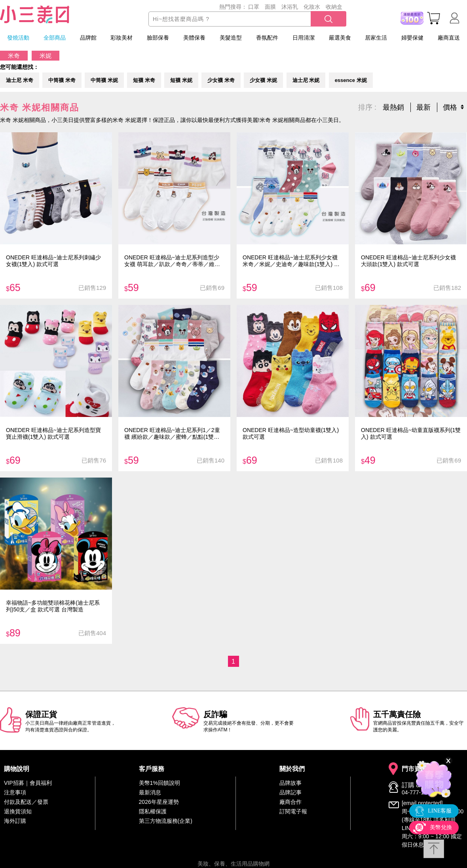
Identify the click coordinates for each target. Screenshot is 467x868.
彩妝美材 (121, 38)
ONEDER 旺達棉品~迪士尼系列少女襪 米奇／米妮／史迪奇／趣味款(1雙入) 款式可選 (291, 258)
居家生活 (376, 38)
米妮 (46, 56)
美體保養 (194, 38)
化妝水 (312, 7)
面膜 (270, 7)
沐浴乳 (290, 7)
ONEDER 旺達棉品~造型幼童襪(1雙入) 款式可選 (291, 431)
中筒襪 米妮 (104, 79)
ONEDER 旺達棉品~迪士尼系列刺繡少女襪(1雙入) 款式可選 (53, 258)
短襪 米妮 (181, 79)
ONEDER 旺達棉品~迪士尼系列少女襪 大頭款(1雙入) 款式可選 (408, 258)
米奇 (14, 56)
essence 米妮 (351, 79)
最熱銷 (393, 105)
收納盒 (334, 7)
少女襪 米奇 (221, 79)
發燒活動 (18, 38)
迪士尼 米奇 (20, 79)
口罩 (254, 7)
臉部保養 (158, 38)
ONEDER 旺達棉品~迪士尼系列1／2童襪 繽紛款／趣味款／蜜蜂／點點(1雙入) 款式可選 (173, 431)
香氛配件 (267, 38)
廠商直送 (449, 38)
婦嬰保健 (412, 38)
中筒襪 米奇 (62, 79)
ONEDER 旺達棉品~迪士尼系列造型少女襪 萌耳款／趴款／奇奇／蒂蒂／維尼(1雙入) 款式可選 (172, 258)
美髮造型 (231, 38)
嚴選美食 (340, 38)
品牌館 (88, 38)
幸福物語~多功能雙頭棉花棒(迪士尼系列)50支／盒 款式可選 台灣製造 (53, 604)
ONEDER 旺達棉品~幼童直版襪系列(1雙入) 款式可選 (411, 431)
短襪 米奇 (144, 79)
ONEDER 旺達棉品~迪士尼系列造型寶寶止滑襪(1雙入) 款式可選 (53, 431)
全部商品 (55, 38)
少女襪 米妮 (263, 79)
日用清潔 (304, 38)
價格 (450, 105)
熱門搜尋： (233, 7)
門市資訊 (414, 767)
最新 (423, 105)
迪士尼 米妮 (306, 79)
